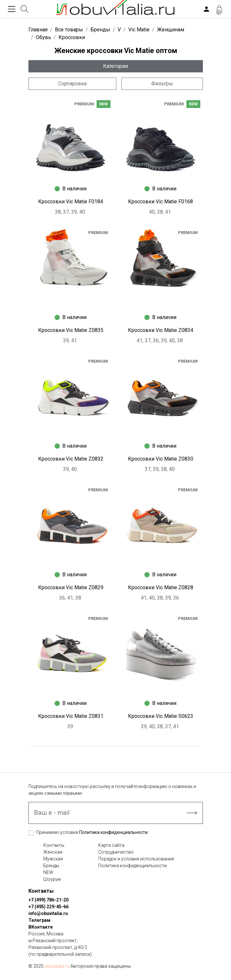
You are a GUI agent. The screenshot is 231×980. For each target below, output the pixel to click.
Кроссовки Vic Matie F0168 (160, 202)
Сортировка (72, 84)
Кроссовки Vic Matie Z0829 (71, 587)
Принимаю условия (92, 832)
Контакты (54, 845)
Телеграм (39, 920)
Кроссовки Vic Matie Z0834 (161, 330)
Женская (53, 852)
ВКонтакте (41, 927)
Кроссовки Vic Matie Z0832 (71, 459)
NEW (48, 872)
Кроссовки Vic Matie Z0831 (71, 716)
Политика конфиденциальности (113, 832)
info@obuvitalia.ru (48, 913)
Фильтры (162, 84)
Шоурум (52, 879)
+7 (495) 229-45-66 (48, 907)
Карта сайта (111, 845)
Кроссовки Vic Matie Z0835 (71, 330)
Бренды (51, 866)
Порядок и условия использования (136, 859)
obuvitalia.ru (57, 966)
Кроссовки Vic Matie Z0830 (161, 459)
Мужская (53, 859)
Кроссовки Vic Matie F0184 (71, 202)
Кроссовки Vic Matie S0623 (161, 716)
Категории (115, 66)
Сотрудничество (116, 852)
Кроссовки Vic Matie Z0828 (161, 587)
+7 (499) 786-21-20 (48, 900)
